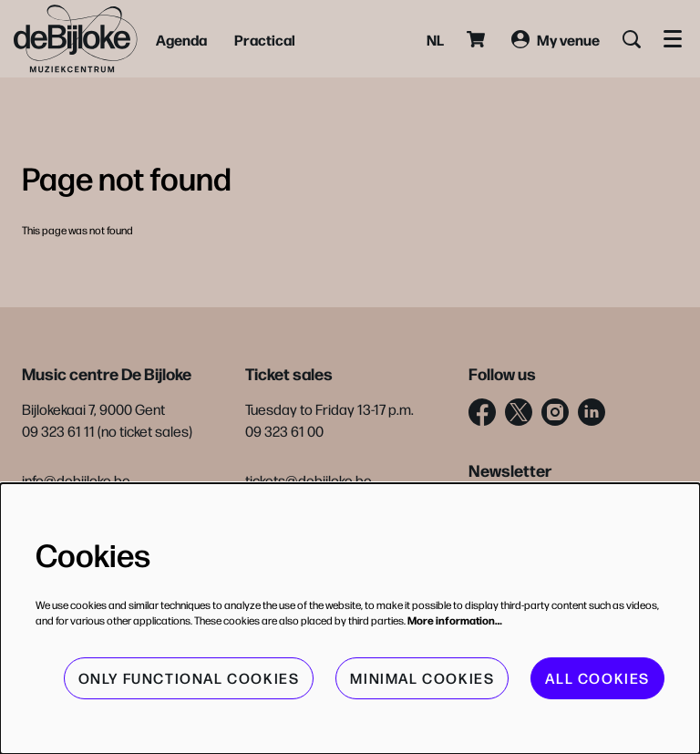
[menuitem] (181, 39)
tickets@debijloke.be (309, 480)
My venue (556, 39)
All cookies (597, 678)
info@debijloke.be (76, 480)
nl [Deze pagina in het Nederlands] (435, 39)
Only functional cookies (189, 678)
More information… (455, 620)
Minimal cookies (422, 678)
